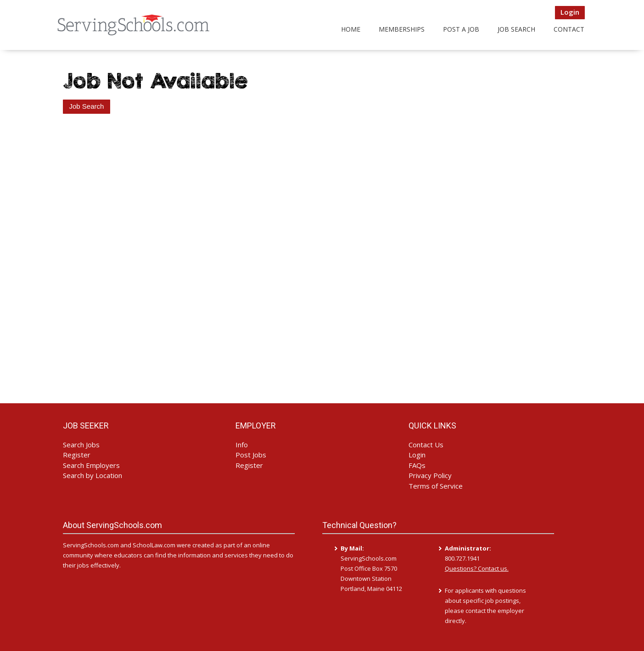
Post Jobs (251, 455)
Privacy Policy (430, 475)
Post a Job (461, 29)
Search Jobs (81, 445)
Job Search (516, 29)
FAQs (417, 465)
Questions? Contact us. (477, 568)
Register (77, 455)
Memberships (402, 29)
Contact (569, 29)
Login (570, 12)
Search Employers (91, 465)
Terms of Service (436, 486)
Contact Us (426, 445)
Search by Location (92, 475)
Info (242, 445)
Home (351, 29)
